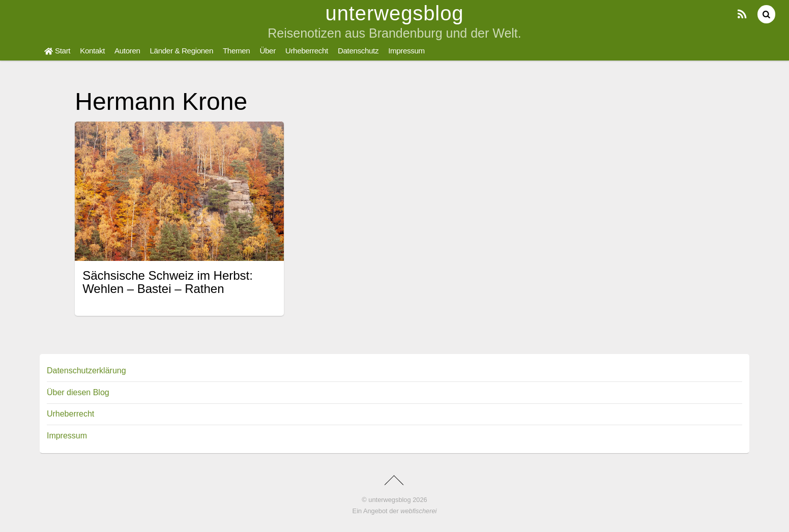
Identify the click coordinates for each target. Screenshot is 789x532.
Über (267, 51)
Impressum (406, 51)
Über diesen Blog (78, 392)
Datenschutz (358, 51)
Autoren (127, 51)
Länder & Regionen (182, 51)
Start (57, 51)
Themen (236, 51)
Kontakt (92, 51)
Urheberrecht (307, 51)
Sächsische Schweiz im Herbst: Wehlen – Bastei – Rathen (168, 282)
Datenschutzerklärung (86, 371)
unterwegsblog (389, 500)
